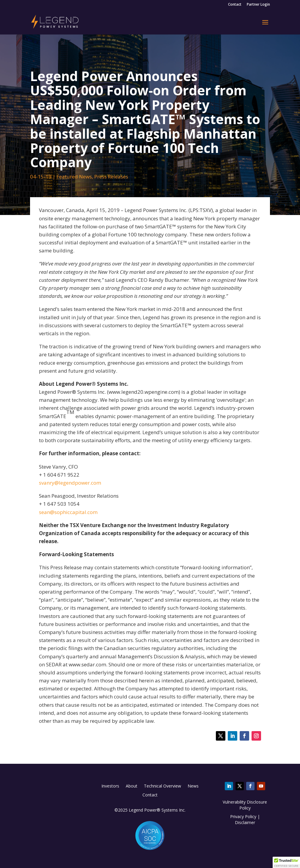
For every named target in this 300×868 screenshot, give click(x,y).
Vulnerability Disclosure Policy (245, 805)
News (193, 786)
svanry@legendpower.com (70, 483)
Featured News (74, 177)
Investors (110, 786)
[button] (286, 862)
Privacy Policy (243, 816)
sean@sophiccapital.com (68, 512)
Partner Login (258, 5)
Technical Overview (162, 786)
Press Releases (111, 177)
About (132, 786)
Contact (235, 5)
